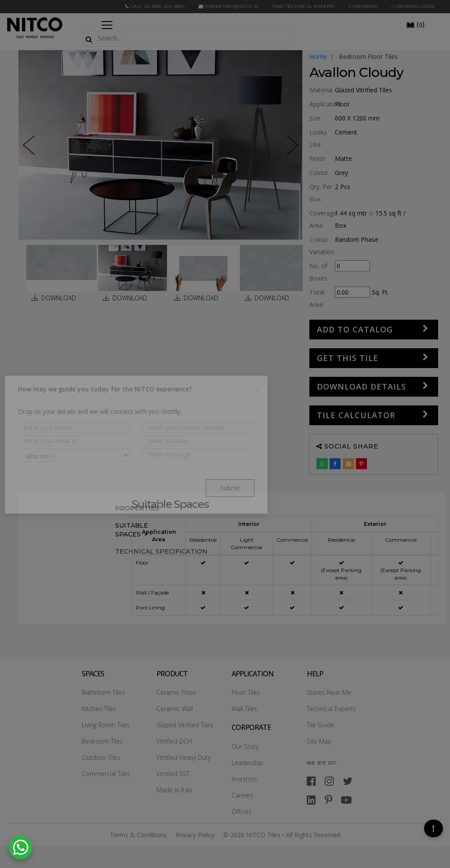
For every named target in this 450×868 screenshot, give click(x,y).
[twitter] (348, 781)
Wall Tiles (244, 709)
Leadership (247, 763)
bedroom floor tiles (368, 57)
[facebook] (311, 781)
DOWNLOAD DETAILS (361, 387)
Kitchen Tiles (99, 709)
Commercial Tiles (106, 774)
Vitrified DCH (174, 741)
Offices (241, 811)
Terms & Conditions (138, 835)
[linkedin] (311, 800)
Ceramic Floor (176, 692)
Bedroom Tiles (102, 741)
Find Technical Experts (304, 6)
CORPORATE (363, 6)
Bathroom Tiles (103, 692)
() (415, 24)
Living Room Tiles (106, 725)
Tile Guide (321, 725)
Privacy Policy (195, 835)
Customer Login (413, 6)
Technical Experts (331, 709)
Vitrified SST (173, 774)
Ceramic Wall (175, 709)
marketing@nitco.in (229, 6)
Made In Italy (174, 790)
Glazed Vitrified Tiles (185, 725)
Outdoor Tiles (101, 757)
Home (318, 57)
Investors (244, 779)
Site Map (319, 741)
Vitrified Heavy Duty (183, 757)
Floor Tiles (246, 692)
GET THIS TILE (348, 358)
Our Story (245, 746)
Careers (243, 795)
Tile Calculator (356, 415)
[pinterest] (328, 800)
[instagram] (329, 781)
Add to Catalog (355, 329)
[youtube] (346, 800)
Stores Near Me (329, 692)
